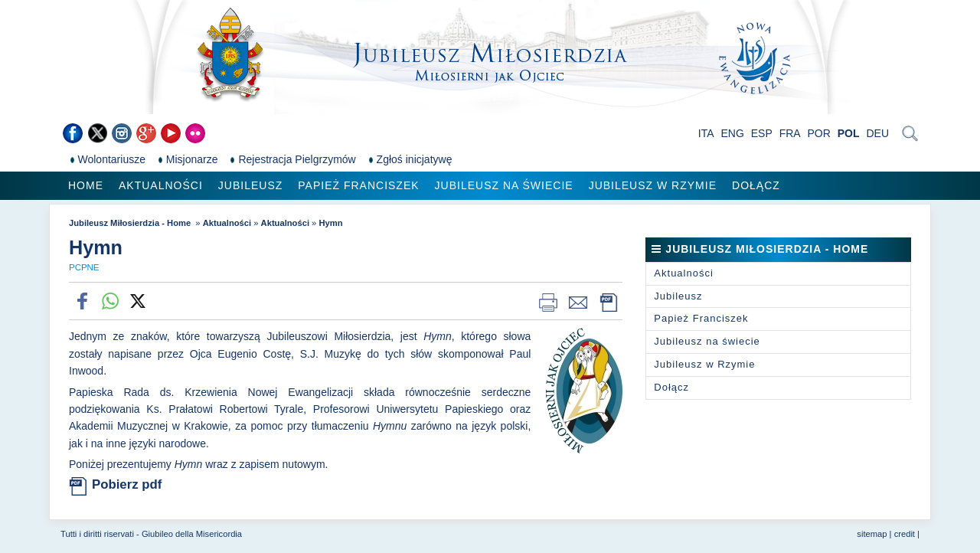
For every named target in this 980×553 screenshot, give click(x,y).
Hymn (330, 223)
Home (86, 185)
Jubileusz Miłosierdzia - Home (131, 223)
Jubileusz (250, 185)
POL (849, 133)
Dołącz (756, 185)
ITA (706, 133)
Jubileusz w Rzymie (653, 185)
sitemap (872, 534)
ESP (762, 133)
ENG (733, 133)
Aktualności (161, 185)
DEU (877, 133)
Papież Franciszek (358, 185)
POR (819, 133)
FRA (790, 133)
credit (905, 534)
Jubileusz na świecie (504, 185)
